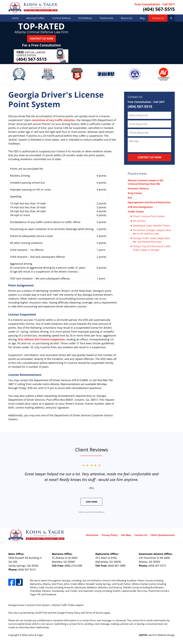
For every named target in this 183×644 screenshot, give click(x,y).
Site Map (126, 535)
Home (15, 18)
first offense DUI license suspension (42, 339)
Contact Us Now (41, 38)
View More (92, 502)
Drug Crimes (135, 193)
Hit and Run (139, 221)
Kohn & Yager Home (33, 7)
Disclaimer (92, 535)
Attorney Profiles (35, 18)
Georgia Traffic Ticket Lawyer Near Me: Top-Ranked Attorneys (151, 240)
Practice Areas (137, 174)
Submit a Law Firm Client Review (92, 512)
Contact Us (158, 18)
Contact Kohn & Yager (155, 7)
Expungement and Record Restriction (149, 202)
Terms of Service (94, 613)
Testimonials (106, 18)
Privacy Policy (110, 535)
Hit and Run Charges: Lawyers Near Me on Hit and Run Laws (152, 232)
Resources (127, 18)
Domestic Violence (138, 188)
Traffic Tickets (136, 212)
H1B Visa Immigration (140, 207)
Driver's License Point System (149, 216)
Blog (142, 18)
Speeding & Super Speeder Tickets (151, 226)
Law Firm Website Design (157, 635)
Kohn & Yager (36, 635)
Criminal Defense (61, 18)
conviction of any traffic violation (53, 120)
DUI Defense (85, 18)
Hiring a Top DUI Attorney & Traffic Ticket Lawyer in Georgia (152, 248)
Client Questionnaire (163, 535)
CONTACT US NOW (149, 157)
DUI (130, 198)
